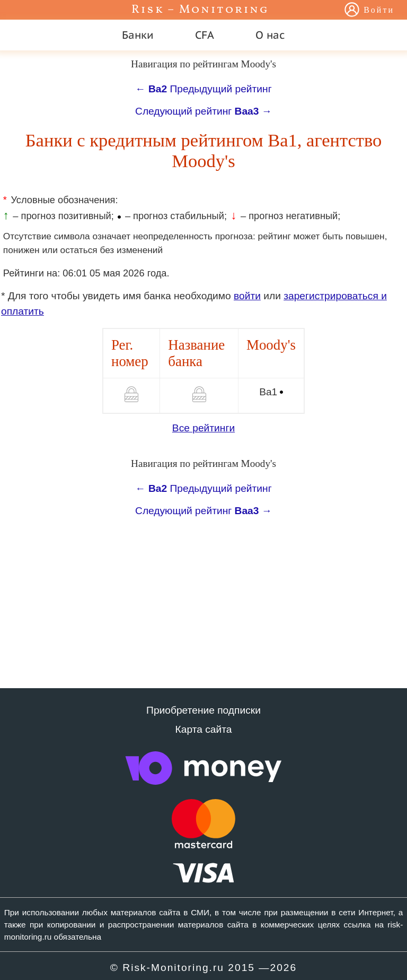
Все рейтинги (203, 428)
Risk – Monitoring (200, 10)
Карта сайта (204, 729)
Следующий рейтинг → (203, 111)
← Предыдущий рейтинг (203, 89)
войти (247, 296)
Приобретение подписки (203, 710)
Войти (379, 11)
